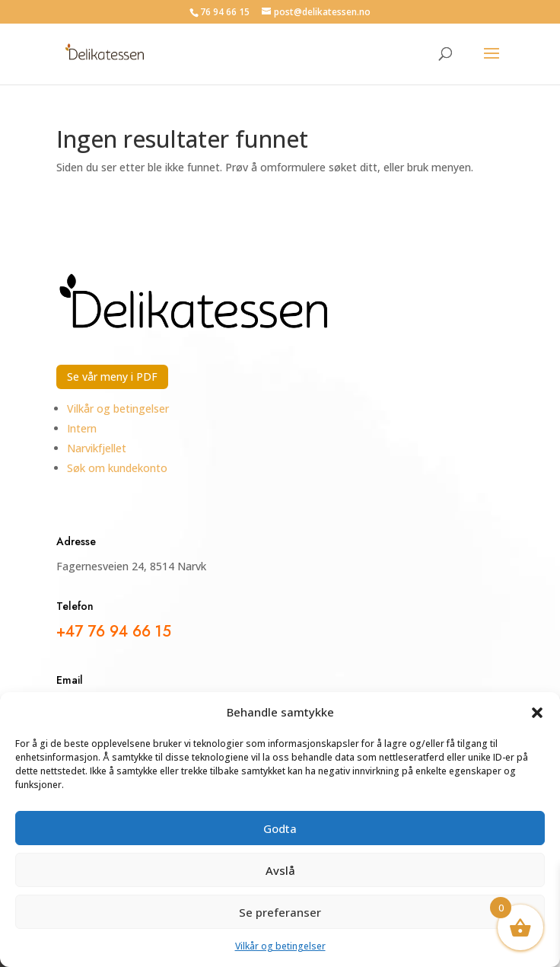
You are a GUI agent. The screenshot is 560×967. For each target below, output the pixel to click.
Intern (82, 428)
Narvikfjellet (97, 448)
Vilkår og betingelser (280, 946)
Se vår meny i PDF (112, 377)
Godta (280, 828)
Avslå (280, 870)
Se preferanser (280, 912)
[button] (537, 713)
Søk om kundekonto (117, 468)
